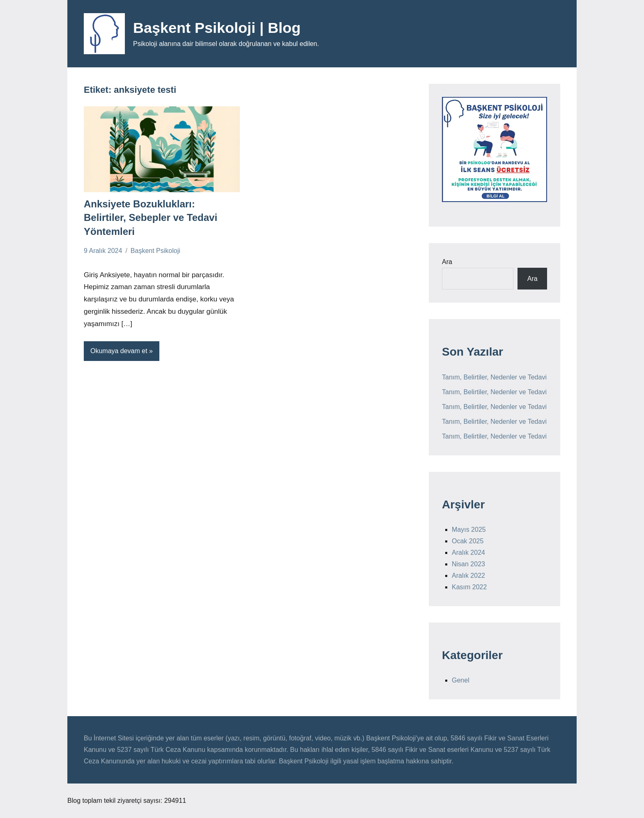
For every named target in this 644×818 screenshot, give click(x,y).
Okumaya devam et (119, 351)
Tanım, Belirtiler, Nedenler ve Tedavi (494, 377)
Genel (461, 680)
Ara (447, 262)
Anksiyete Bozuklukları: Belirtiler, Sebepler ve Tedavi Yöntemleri (151, 218)
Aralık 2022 (468, 576)
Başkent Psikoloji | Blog (217, 28)
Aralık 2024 (468, 553)
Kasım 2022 (469, 587)
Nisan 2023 (468, 564)
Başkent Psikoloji (155, 251)
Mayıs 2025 (469, 530)
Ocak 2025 (468, 541)
